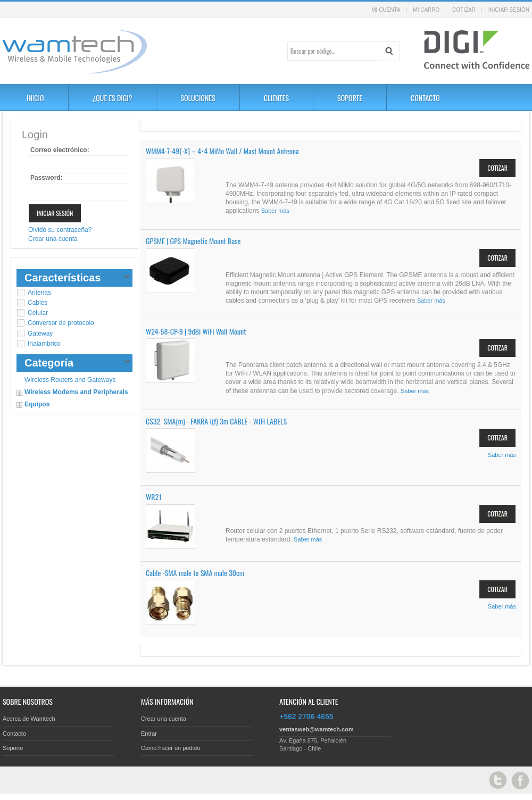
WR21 (153, 497)
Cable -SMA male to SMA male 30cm (195, 573)
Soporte (13, 748)
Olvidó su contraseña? (60, 230)
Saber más (275, 211)
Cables (38, 303)
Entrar (149, 734)
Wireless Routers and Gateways (70, 380)
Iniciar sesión (509, 10)
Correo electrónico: (60, 150)
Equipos (37, 404)
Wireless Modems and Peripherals (76, 392)
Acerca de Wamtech (29, 719)
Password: (47, 178)
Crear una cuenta (53, 239)
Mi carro (426, 10)
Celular (38, 313)
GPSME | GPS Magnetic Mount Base (193, 241)
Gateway (40, 334)
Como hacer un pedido (171, 748)
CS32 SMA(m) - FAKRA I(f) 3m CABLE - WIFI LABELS (216, 421)
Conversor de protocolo (61, 323)
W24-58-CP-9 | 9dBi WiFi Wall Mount (196, 331)
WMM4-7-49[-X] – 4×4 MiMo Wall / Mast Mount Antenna (222, 151)
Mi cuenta (386, 10)
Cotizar (464, 10)
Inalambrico (44, 344)
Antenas (39, 293)
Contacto (14, 734)
